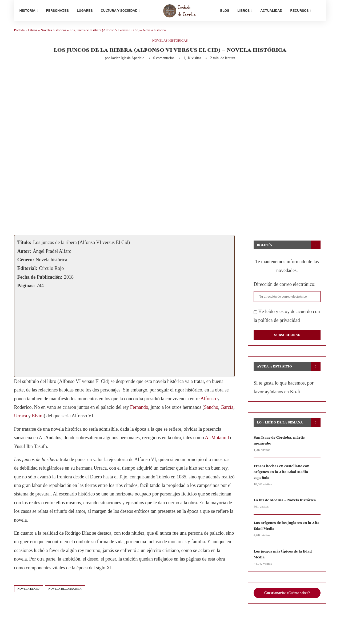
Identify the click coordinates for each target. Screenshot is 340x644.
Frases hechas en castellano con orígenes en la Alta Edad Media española (282, 474)
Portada (19, 32)
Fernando (139, 409)
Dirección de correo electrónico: (285, 286)
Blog (225, 11)
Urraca (21, 418)
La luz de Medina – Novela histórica (285, 503)
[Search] (318, 11)
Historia (27, 11)
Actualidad (271, 11)
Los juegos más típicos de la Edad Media (283, 557)
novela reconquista (65, 591)
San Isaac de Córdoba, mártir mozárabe (280, 443)
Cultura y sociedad (119, 11)
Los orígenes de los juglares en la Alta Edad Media (283, 529)
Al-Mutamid (217, 440)
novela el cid (29, 591)
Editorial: (27, 270)
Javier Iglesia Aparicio (127, 60)
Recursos (299, 11)
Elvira (38, 418)
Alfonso (208, 401)
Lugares (85, 11)
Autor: (24, 253)
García (227, 409)
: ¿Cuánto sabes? (287, 596)
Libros (243, 11)
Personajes (57, 11)
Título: (24, 245)
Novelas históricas (53, 32)
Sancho (211, 409)
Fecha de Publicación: (40, 279)
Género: (26, 262)
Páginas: (26, 288)
